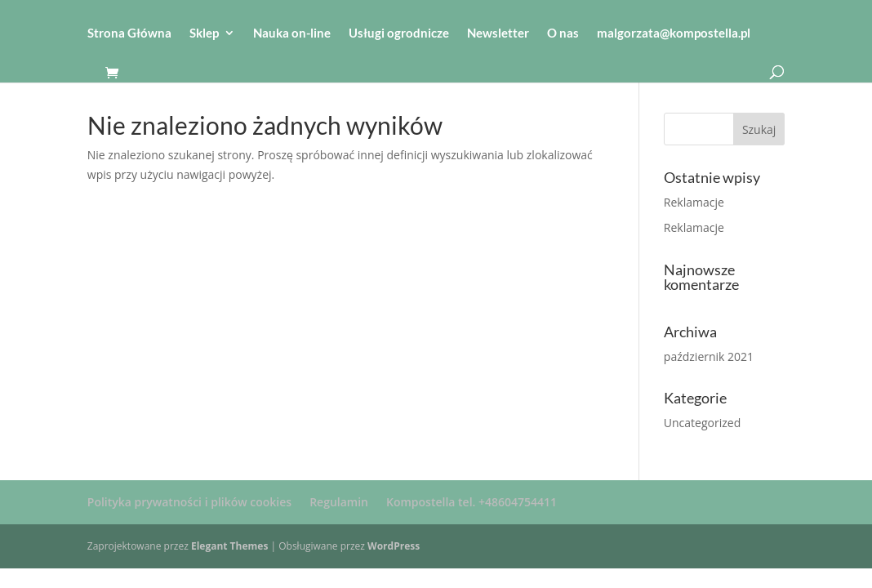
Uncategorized (702, 423)
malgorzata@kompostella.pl (674, 33)
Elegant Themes (229, 546)
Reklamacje (694, 202)
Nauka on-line (292, 33)
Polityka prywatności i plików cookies (189, 502)
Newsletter (498, 33)
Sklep (204, 33)
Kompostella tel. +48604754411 (472, 502)
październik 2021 (709, 356)
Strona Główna (129, 33)
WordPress (394, 546)
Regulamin (339, 502)
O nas (563, 33)
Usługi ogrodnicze (399, 33)
